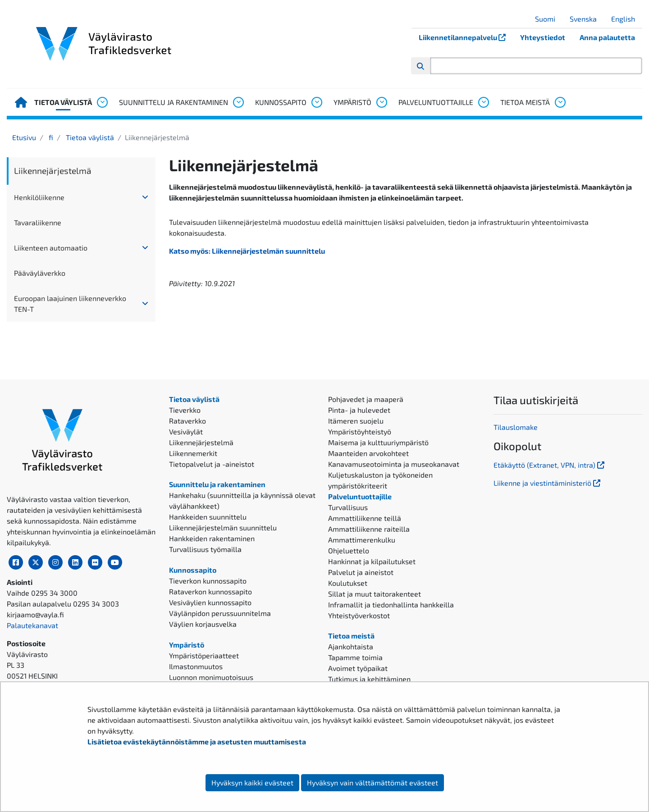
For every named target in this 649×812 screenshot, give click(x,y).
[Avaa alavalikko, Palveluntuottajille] (483, 102)
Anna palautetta (607, 37)
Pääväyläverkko (40, 273)
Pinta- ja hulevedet (359, 410)
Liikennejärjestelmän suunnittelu (223, 527)
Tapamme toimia (355, 657)
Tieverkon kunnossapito (208, 581)
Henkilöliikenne (39, 197)
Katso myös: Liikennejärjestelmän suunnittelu (247, 251)
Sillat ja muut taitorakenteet (375, 594)
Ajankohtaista (351, 646)
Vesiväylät (186, 431)
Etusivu (24, 137)
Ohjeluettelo (349, 550)
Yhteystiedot (543, 37)
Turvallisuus (348, 507)
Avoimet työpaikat (358, 668)
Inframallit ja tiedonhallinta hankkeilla (391, 604)
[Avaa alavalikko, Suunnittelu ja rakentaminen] (238, 102)
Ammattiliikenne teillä (365, 518)
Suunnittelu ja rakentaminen (174, 102)
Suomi (548, 19)
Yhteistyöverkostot (359, 615)
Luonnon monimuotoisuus (211, 677)
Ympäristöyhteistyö (360, 431)
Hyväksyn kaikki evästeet (252, 782)
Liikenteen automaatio (51, 248)
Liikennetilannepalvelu (466, 37)
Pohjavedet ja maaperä (366, 399)
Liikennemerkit (193, 453)
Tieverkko (185, 410)
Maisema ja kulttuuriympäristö (378, 442)
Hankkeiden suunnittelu (208, 517)
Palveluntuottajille (436, 102)
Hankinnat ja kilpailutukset (372, 561)
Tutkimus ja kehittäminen (369, 679)
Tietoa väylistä (63, 102)
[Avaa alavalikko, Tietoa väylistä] (102, 102)
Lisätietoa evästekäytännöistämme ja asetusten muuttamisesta (197, 741)
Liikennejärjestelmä (53, 171)
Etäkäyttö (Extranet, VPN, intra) (550, 465)
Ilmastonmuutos (196, 666)
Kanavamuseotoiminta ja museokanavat (394, 464)
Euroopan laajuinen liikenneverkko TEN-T (70, 303)
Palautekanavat (32, 625)
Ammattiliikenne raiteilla (369, 529)
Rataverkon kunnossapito (210, 591)
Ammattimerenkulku (362, 540)
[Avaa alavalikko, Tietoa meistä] (560, 102)
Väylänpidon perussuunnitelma (220, 613)
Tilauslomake (516, 427)
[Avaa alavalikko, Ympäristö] (381, 102)
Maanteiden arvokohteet (368, 453)
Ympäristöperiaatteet (204, 655)
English (626, 19)
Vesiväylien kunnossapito (210, 602)
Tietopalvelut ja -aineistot (212, 464)
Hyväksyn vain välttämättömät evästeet (372, 782)
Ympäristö (352, 102)
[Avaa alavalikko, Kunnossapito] (316, 102)
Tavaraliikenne (38, 222)
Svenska (587, 19)
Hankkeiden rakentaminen (212, 538)
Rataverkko (187, 421)
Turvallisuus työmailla (205, 549)
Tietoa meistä (525, 102)
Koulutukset (348, 583)
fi (50, 137)
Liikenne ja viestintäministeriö (548, 483)
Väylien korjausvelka (203, 624)
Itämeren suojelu (356, 421)
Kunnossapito (281, 102)
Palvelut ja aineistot (361, 572)
